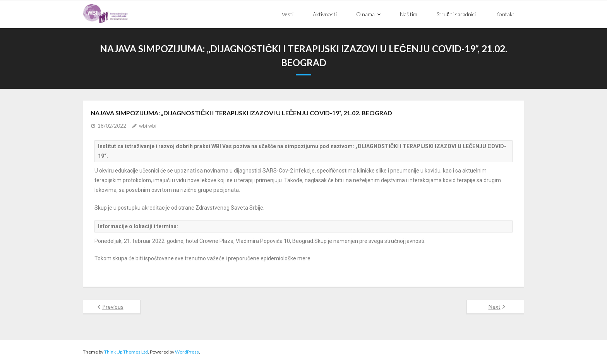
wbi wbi (148, 126)
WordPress (187, 352)
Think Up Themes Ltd (126, 352)
